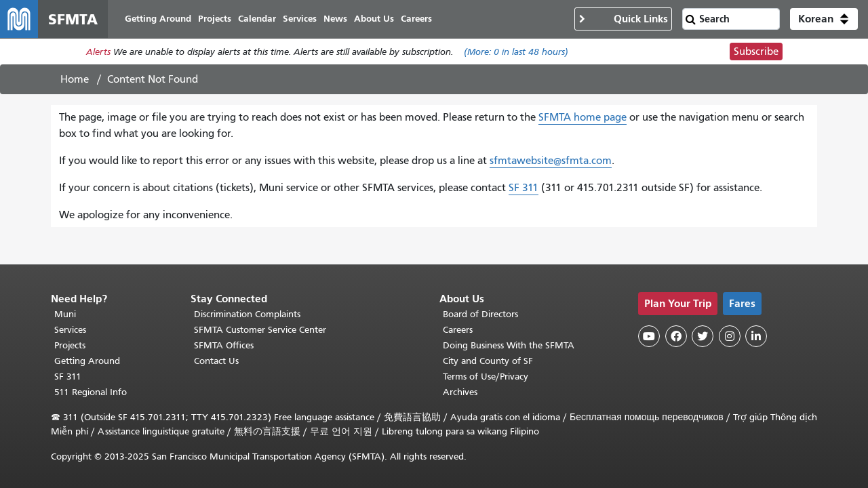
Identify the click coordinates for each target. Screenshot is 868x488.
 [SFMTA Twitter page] (703, 336)
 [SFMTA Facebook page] (676, 336)
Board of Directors (480, 314)
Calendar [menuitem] (257, 19)
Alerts (98, 52)
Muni (65, 314)
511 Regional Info (91, 392)
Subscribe (756, 52)
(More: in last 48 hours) (516, 52)
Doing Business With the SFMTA (509, 345)
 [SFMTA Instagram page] (730, 336)
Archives (460, 392)
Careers (458, 330)
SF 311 (524, 188)
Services (70, 330)
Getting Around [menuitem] (158, 19)
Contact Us (216, 361)
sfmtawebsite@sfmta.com (551, 161)
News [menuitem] (335, 19)
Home (75, 79)
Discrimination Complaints (247, 314)
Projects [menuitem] (215, 19)
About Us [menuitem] (374, 19)
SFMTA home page (583, 117)
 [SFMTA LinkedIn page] (756, 336)
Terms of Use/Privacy (486, 377)
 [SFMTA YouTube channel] (649, 336)
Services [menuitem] (300, 19)
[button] (824, 19)
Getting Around (87, 361)
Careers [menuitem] (416, 19)
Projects (70, 345)
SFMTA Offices (224, 345)
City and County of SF (488, 361)
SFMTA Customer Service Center (260, 330)
